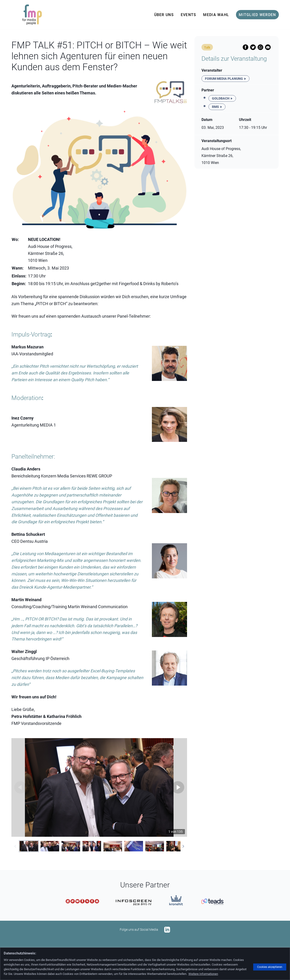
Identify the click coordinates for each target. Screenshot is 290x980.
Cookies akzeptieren (270, 967)
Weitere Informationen (203, 974)
